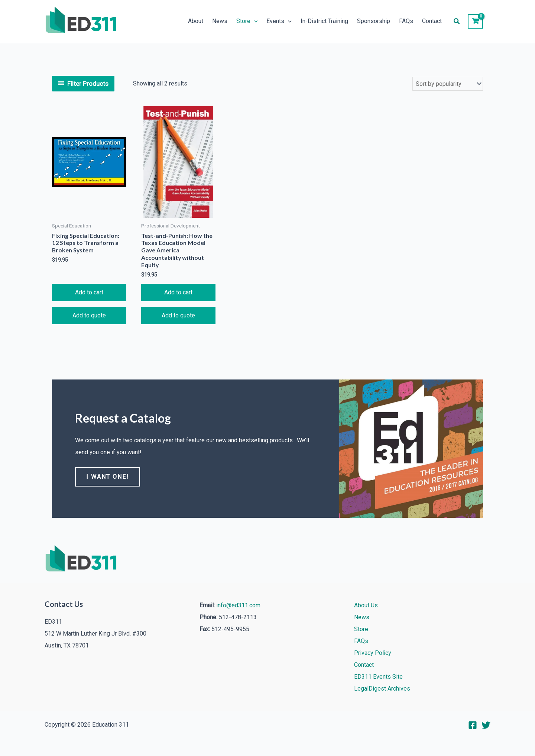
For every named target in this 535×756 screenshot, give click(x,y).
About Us (366, 605)
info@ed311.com (238, 605)
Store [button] (247, 22)
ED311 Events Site (378, 677)
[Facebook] (473, 725)
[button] (254, 22)
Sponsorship (374, 21)
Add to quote (89, 316)
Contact (432, 21)
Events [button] (279, 22)
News (220, 21)
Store (361, 629)
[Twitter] (486, 725)
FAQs (406, 21)
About (196, 21)
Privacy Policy (373, 653)
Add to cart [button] (89, 293)
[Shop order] (448, 84)
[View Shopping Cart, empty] (475, 21)
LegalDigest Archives (382, 689)
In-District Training (324, 21)
